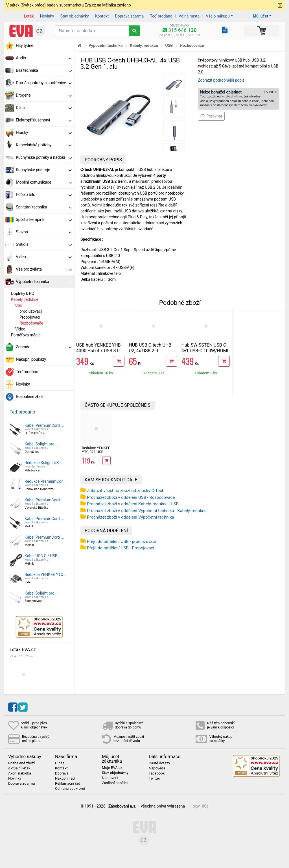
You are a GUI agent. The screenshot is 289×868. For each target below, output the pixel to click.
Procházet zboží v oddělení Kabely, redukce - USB (133, 504)
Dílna (44, 108)
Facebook (157, 773)
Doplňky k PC (23, 293)
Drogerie (44, 95)
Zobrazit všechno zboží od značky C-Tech (126, 491)
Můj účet (261, 16)
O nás (60, 763)
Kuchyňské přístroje (44, 170)
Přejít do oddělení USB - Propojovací (121, 548)
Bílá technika (44, 70)
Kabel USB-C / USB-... (43, 556)
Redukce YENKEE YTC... (45, 575)
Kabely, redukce (25, 299)
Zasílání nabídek (115, 783)
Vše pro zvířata (44, 269)
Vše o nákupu (218, 16)
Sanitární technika (44, 207)
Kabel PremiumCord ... (44, 425)
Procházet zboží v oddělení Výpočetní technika (131, 517)
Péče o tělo (44, 195)
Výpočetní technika (44, 282)
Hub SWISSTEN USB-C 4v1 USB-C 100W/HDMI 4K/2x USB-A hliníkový (205, 351)
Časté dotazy (159, 763)
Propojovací (30, 317)
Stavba (44, 232)
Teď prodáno (161, 16)
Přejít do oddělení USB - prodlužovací (121, 541)
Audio (44, 58)
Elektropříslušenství (44, 120)
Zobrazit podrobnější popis (221, 80)
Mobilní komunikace (44, 182)
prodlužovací (31, 311)
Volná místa (189, 16)
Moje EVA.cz (112, 768)
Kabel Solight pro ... (41, 444)
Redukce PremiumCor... (45, 481)
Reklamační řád (68, 784)
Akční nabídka (20, 773)
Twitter (154, 778)
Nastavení (110, 778)
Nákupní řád (65, 778)
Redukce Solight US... (43, 463)
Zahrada (44, 347)
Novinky (47, 16)
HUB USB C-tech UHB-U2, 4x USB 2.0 (151, 348)
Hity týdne (25, 45)
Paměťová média (26, 335)
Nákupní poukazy (31, 359)
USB (19, 305)
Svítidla (44, 244)
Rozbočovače (31, 323)
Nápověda (157, 768)
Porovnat (211, 116)
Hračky (44, 132)
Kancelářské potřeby (44, 145)
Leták (29, 16)
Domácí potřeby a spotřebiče (44, 83)
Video (44, 257)
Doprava (62, 773)
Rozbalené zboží (30, 397)
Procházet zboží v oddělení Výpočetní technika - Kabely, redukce (147, 511)
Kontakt (102, 16)
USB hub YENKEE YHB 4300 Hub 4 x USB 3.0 (98, 348)
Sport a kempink (44, 219)
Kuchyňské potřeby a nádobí (44, 157)
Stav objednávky (75, 16)
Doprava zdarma (130, 16)
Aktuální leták (19, 768)
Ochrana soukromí (70, 789)
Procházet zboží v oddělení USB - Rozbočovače (131, 497)
